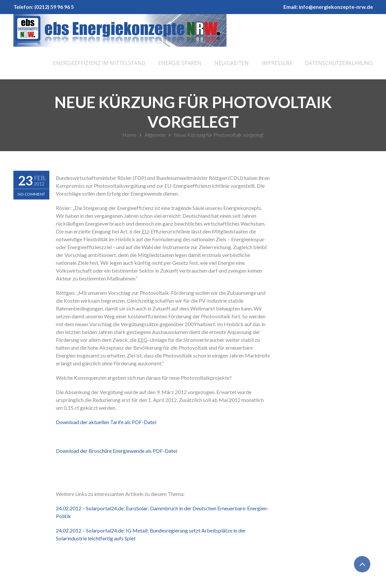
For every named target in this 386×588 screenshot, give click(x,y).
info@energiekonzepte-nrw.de (336, 7)
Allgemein (155, 135)
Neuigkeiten (232, 63)
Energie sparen (180, 63)
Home (129, 135)
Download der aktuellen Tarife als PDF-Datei (106, 422)
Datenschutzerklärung (339, 63)
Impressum (277, 63)
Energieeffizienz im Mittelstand (99, 63)
